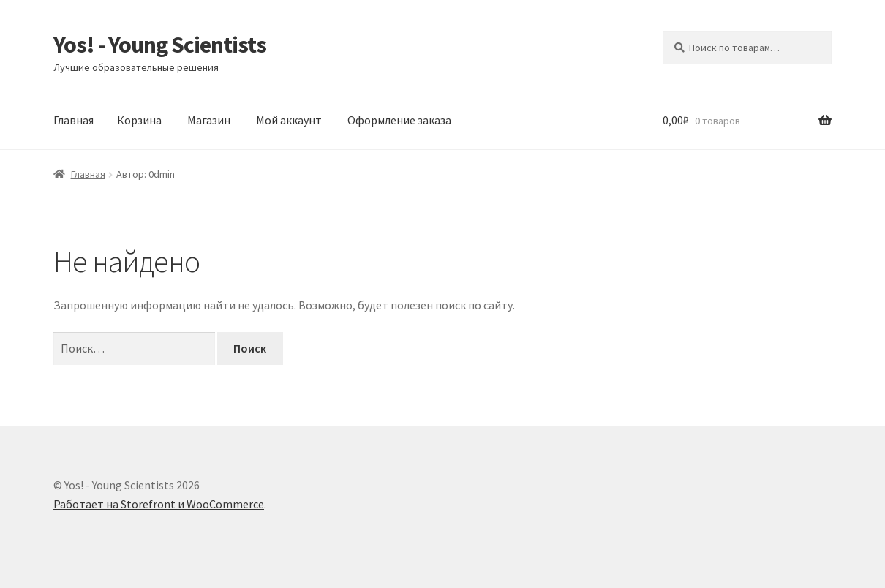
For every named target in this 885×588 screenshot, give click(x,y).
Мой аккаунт (289, 120)
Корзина (139, 120)
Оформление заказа (399, 120)
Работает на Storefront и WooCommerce (159, 504)
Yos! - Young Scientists (160, 45)
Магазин (209, 120)
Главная (74, 120)
